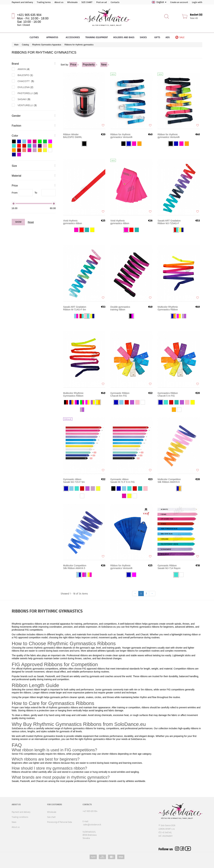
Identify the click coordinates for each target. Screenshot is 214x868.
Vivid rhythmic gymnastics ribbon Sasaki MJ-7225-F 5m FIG (75, 222)
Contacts (115, 2)
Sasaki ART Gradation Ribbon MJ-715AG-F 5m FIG (169, 222)
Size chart (51, 817)
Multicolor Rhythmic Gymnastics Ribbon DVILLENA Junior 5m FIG (74, 394)
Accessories (73, 37)
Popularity (89, 65)
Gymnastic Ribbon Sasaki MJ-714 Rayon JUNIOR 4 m (169, 567)
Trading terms (44, 2)
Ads (168, 37)
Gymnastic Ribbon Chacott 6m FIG (120, 394)
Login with (197, 2)
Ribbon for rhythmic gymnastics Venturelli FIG (121, 567)
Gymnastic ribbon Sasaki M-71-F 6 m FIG (122, 481)
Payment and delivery (22, 2)
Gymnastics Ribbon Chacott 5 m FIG (168, 394)
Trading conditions (20, 817)
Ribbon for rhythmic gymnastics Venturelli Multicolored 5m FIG (121, 136)
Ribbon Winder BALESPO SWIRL (73, 136)
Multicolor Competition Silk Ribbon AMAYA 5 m (75, 567)
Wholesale (72, 2)
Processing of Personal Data (60, 822)
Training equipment (97, 37)
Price (73, 65)
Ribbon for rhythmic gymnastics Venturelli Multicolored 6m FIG (169, 136)
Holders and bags (124, 37)
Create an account (179, 2)
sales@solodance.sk (92, 825)
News (14, 822)
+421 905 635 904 (29, 15)
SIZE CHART (87, 2)
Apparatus (53, 37)
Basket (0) (196, 15)
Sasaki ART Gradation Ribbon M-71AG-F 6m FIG (75, 308)
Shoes (144, 37)
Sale (180, 37)
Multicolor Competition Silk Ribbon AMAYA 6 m (169, 481)
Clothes (35, 37)
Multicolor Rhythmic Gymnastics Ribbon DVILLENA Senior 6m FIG (169, 308)
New (104, 65)
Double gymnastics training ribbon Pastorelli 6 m (120, 308)
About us (59, 2)
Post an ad (102, 2)
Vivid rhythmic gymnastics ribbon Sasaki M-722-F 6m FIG (121, 222)
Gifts (157, 37)
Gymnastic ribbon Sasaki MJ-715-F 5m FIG (74, 481)
